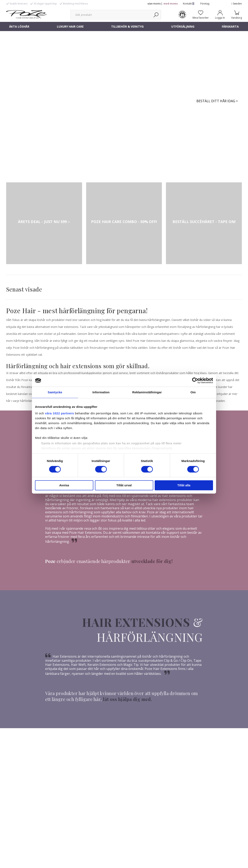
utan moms (154, 4)
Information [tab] (101, 392)
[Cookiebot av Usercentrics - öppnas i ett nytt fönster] (195, 380)
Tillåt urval (124, 485)
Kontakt (189, 4)
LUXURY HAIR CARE (70, 26)
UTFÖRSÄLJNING (183, 26)
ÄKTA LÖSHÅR (19, 26)
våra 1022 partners (60, 413)
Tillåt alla (184, 485)
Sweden (237, 4)
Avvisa (64, 485)
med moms (171, 4)
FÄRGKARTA (230, 26)
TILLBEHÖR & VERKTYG (127, 26)
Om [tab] (193, 392)
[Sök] (156, 15)
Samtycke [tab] (55, 392)
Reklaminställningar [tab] (147, 392)
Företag (205, 4)
